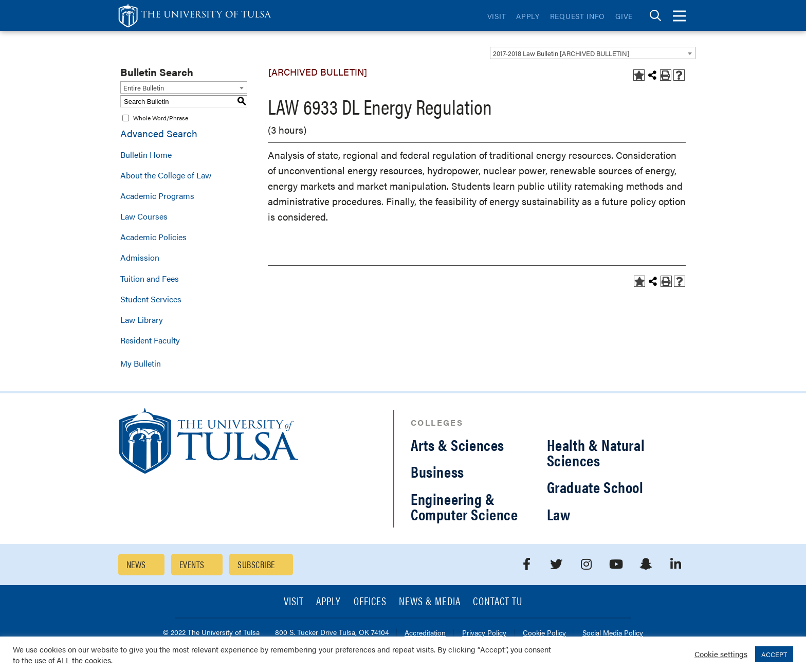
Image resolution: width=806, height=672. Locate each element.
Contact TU (498, 602)
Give (624, 16)
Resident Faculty (150, 340)
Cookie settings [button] (721, 654)
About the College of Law (166, 175)
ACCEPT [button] (774, 654)
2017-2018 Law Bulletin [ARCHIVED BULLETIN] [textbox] (561, 53)
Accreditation (425, 633)
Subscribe (256, 564)
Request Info (578, 16)
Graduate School (595, 487)
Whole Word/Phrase (161, 118)
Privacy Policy (484, 633)
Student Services (151, 299)
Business (437, 471)
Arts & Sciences (457, 444)
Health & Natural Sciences (596, 452)
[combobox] (593, 53)
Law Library (142, 320)
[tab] (655, 16)
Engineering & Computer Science (464, 506)
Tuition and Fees (150, 278)
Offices (370, 602)
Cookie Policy (544, 633)
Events (192, 564)
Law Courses (144, 216)
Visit (497, 16)
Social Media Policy (613, 633)
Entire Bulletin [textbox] (144, 88)
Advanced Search (159, 133)
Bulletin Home (146, 155)
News (136, 564)
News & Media (430, 602)
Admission (140, 257)
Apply (528, 16)
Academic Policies (153, 237)
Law (559, 514)
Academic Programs (157, 196)
